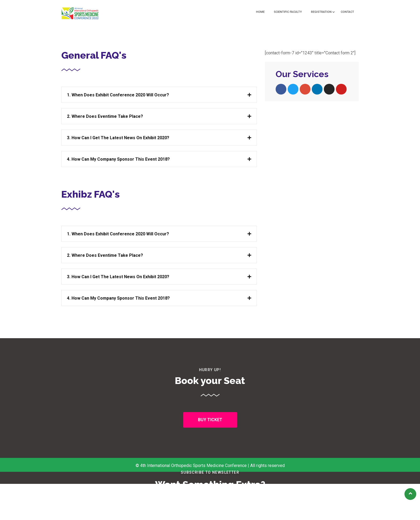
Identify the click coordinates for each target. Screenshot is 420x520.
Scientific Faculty (288, 12)
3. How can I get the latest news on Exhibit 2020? (118, 138)
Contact (347, 12)
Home (260, 12)
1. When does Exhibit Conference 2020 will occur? (118, 95)
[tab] (159, 95)
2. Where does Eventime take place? (105, 116)
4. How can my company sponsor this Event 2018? (118, 159)
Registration (321, 12)
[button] (210, 420)
